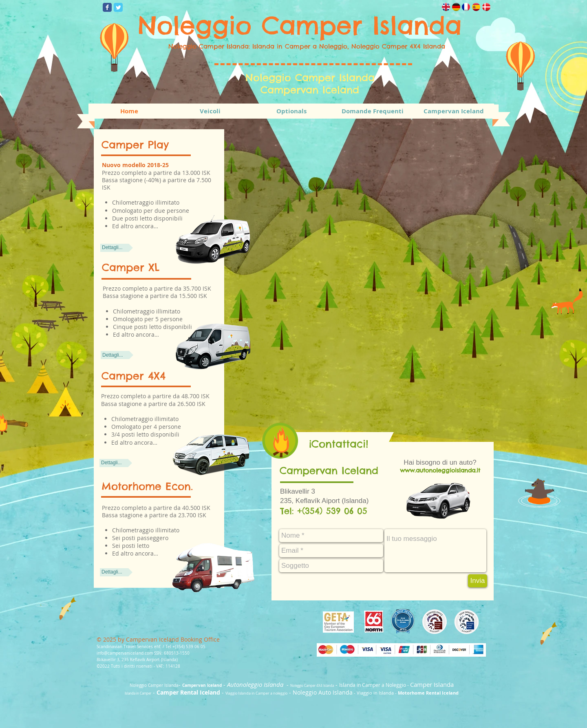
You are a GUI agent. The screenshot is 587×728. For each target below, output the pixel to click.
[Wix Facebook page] (107, 7)
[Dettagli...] (117, 248)
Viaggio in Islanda (375, 693)
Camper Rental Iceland (188, 692)
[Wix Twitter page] (118, 7)
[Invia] (478, 581)
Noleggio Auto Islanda (323, 692)
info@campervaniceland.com (125, 653)
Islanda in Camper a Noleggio (373, 685)
